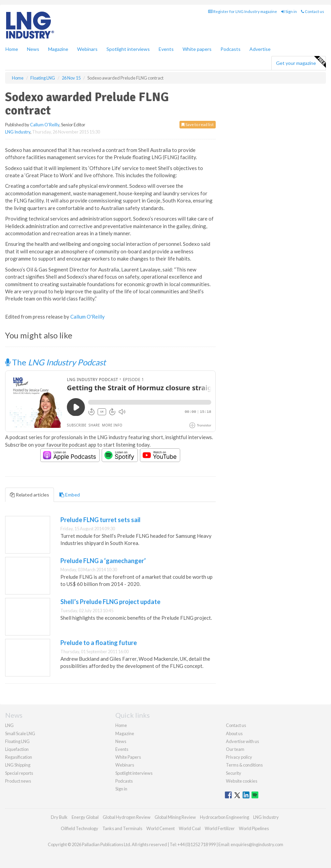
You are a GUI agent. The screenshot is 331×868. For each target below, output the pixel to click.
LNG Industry (18, 132)
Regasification (19, 757)
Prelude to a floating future (99, 643)
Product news (18, 781)
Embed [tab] (70, 495)
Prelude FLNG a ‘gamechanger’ (103, 561)
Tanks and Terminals (122, 828)
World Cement (161, 828)
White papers (197, 49)
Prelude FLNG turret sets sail (100, 520)
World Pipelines (254, 828)
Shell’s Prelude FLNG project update (110, 602)
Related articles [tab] (30, 495)
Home (12, 49)
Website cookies (242, 781)
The (55, 362)
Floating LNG (17, 741)
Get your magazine (301, 62)
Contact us (313, 11)
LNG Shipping (18, 765)
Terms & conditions (244, 765)
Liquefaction (17, 749)
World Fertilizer (220, 828)
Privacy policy (239, 757)
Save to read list (198, 124)
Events (166, 49)
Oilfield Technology (80, 828)
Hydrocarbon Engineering (225, 817)
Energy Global (85, 817)
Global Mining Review (175, 817)
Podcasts (231, 49)
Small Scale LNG (20, 733)
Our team (235, 749)
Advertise (260, 49)
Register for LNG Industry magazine (243, 11)
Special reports (19, 773)
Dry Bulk (59, 817)
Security (234, 773)
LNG (9, 725)
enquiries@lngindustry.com (257, 844)
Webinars (87, 49)
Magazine (58, 49)
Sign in (289, 11)
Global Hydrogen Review (127, 817)
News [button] (33, 49)
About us (234, 733)
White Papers (128, 757)
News (121, 741)
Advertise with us (242, 741)
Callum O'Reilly (45, 125)
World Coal (190, 828)
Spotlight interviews (128, 49)
